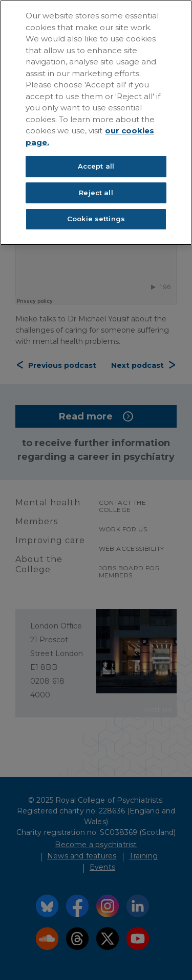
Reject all (96, 193)
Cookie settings (96, 219)
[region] (96, 123)
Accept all (96, 166)
